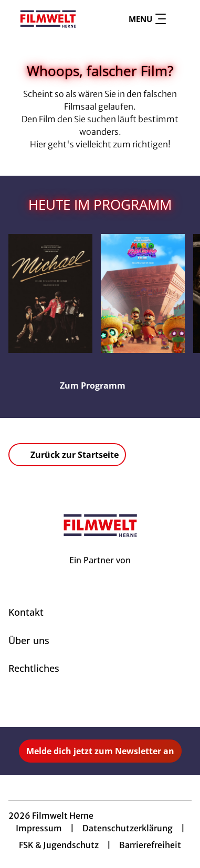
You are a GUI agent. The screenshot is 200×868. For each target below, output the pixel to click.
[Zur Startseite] (48, 19)
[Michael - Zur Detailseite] (50, 293)
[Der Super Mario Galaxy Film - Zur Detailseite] (143, 293)
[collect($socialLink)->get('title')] (89, 704)
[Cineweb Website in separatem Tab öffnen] (100, 571)
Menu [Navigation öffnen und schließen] (147, 19)
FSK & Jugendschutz (59, 845)
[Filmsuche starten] (181, 19)
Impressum (39, 828)
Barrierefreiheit (150, 845)
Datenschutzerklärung (128, 828)
